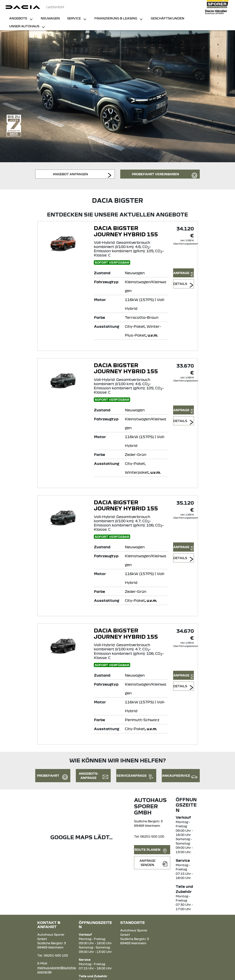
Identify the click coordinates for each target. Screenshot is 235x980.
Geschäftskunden (168, 18)
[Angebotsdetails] (65, 242)
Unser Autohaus (25, 26)
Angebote (19, 18)
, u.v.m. (152, 335)
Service (74, 18)
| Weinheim (55, 7)
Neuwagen (50, 18)
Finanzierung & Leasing (116, 18)
